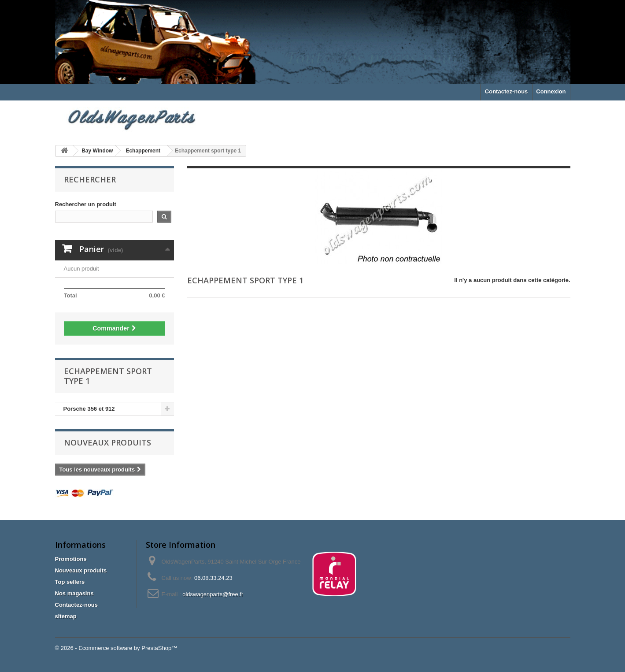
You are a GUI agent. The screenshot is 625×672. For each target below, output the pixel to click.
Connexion (551, 91)
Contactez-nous (507, 91)
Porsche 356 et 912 (89, 409)
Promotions (71, 559)
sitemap (66, 616)
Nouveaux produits (107, 442)
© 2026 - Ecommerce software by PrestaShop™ (116, 648)
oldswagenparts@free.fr (213, 594)
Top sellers (70, 582)
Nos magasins (74, 593)
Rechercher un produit (86, 204)
